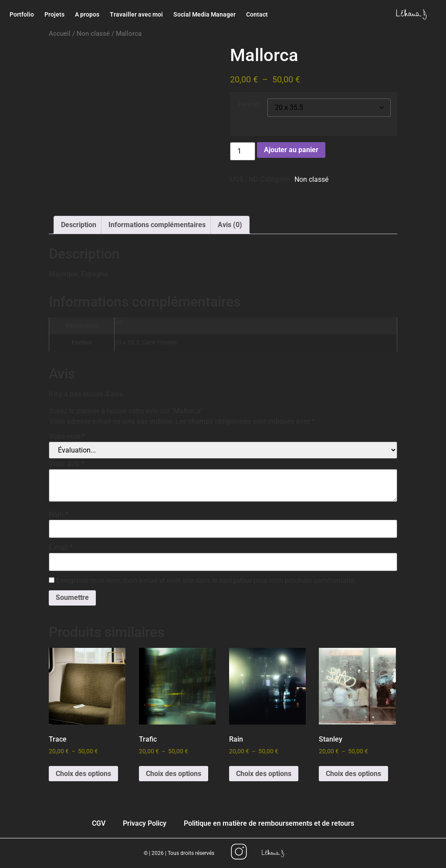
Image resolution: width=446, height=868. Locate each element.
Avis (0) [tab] (230, 225)
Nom (59, 514)
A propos (87, 14)
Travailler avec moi (136, 14)
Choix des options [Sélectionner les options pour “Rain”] (264, 774)
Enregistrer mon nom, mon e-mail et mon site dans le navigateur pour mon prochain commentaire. (206, 581)
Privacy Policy (145, 823)
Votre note (67, 436)
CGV (99, 823)
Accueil (60, 34)
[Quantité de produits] (243, 151)
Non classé (93, 34)
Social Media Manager (204, 14)
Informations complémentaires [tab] (157, 225)
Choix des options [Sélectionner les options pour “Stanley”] (353, 774)
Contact (257, 14)
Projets (54, 14)
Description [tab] (79, 225)
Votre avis (66, 464)
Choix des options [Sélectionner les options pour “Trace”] (83, 774)
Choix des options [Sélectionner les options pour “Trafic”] (174, 774)
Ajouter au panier (291, 150)
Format (249, 105)
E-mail (61, 548)
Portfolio (22, 14)
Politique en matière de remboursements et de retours (269, 823)
